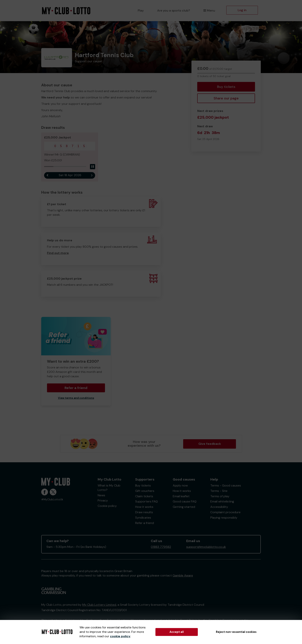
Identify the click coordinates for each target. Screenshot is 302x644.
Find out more (58, 253)
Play (141, 10)
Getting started (184, 507)
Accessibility (219, 507)
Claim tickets (144, 496)
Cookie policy (107, 506)
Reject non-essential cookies (236, 632)
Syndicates (143, 518)
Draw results (144, 512)
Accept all (177, 632)
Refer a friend (76, 388)
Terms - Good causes (226, 486)
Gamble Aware (183, 576)
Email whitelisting (222, 502)
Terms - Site (219, 491)
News (101, 495)
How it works (144, 507)
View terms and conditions (76, 398)
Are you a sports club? (174, 10)
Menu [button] (209, 10)
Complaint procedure (225, 512)
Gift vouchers (145, 491)
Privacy (103, 501)
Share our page (226, 98)
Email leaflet (181, 496)
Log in (242, 10)
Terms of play (220, 496)
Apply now (180, 486)
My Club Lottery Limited (99, 605)
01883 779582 (161, 547)
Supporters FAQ (146, 502)
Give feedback (210, 444)
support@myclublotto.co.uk (206, 547)
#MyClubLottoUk (52, 500)
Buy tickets (226, 87)
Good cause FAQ (185, 502)
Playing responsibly (224, 518)
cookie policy (120, 636)
